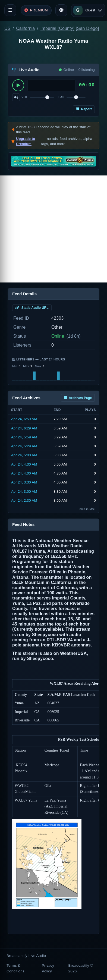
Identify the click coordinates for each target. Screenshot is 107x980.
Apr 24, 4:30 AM (24, 464)
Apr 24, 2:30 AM (24, 500)
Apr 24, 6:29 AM (24, 428)
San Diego (87, 28)
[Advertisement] (53, 229)
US (7, 28)
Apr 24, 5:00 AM (24, 455)
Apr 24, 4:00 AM (24, 473)
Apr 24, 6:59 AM (24, 419)
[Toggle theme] (61, 10)
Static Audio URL (32, 308)
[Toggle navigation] (10, 10)
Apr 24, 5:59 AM (24, 437)
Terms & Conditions (15, 968)
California (25, 28)
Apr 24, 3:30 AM (24, 482)
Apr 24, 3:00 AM (24, 491)
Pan (62, 97)
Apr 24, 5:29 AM (24, 446)
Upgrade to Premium (26, 141)
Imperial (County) (57, 28)
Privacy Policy (48, 968)
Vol (25, 97)
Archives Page (78, 398)
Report (84, 109)
